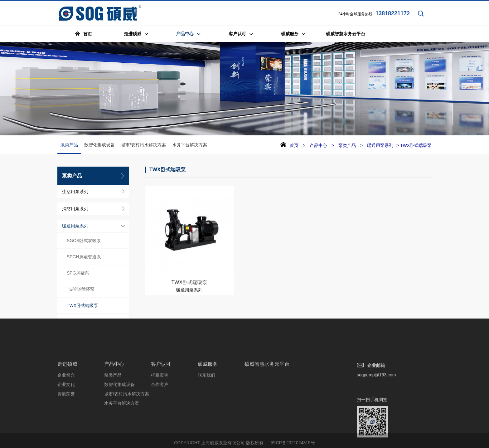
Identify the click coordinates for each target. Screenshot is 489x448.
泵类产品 (69, 149)
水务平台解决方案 (190, 145)
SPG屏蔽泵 (78, 273)
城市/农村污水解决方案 (143, 145)
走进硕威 (67, 390)
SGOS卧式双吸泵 (84, 241)
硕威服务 (208, 390)
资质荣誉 (66, 420)
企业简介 (66, 402)
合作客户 (160, 411)
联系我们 (206, 402)
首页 (294, 146)
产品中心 (318, 146)
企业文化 (66, 411)
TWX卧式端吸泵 (82, 306)
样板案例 (160, 402)
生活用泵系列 (75, 192)
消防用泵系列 (75, 209)
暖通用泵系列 (75, 226)
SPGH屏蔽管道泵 (84, 257)
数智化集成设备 (99, 145)
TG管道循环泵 (81, 290)
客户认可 (161, 390)
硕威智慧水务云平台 (267, 390)
